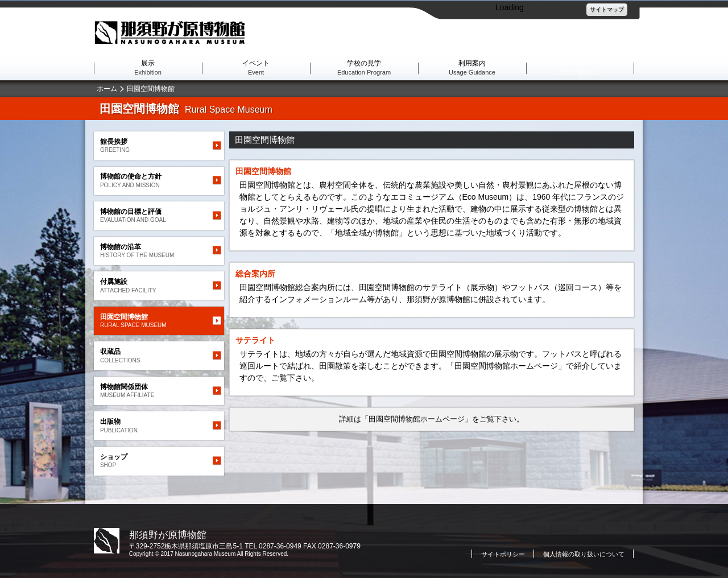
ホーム (107, 89)
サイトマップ (607, 9)
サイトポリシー (503, 554)
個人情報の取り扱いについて (584, 554)
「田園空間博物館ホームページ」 (417, 419)
